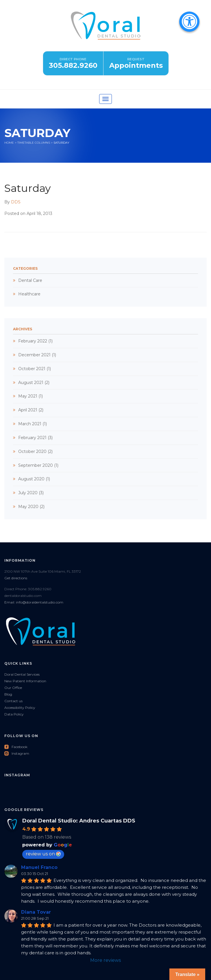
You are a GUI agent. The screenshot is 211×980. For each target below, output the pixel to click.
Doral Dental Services (22, 674)
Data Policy (14, 714)
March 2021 (30, 424)
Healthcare (29, 294)
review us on (43, 854)
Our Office (13, 688)
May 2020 (28, 507)
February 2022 (33, 341)
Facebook (16, 747)
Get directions (16, 578)
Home (9, 143)
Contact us (13, 701)
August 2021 (31, 383)
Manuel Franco (39, 867)
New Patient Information (25, 681)
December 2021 (34, 355)
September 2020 (36, 465)
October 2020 (32, 451)
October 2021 (32, 369)
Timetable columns (34, 143)
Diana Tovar (36, 912)
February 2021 (32, 438)
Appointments (136, 65)
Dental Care (30, 280)
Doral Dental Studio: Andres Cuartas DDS (79, 821)
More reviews (105, 960)
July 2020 (28, 493)
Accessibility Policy (20, 708)
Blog (8, 694)
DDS (16, 202)
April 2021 (28, 410)
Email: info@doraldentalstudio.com (34, 602)
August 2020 (31, 479)
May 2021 (28, 396)
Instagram (17, 753)
